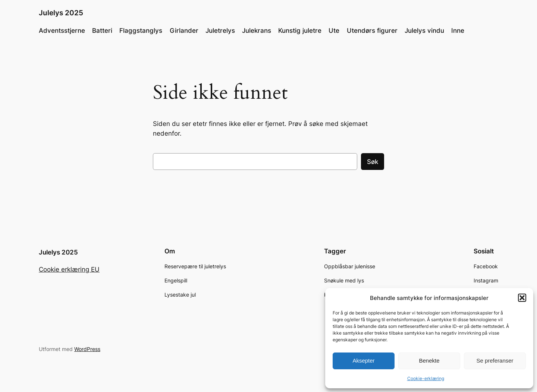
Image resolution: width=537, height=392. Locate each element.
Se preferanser (495, 361)
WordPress (87, 349)
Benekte (429, 361)
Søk (373, 162)
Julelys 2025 (61, 13)
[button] (522, 298)
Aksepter (363, 361)
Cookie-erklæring (426, 378)
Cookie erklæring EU (69, 269)
